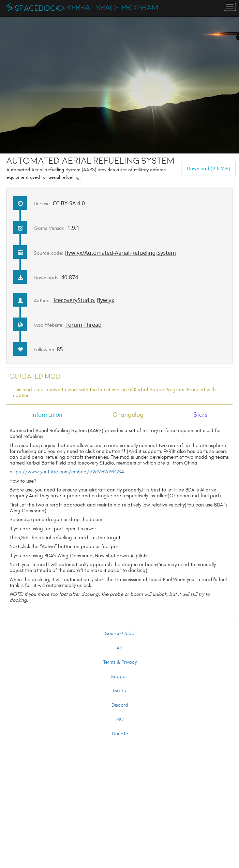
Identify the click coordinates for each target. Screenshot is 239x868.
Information (47, 415)
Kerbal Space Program (113, 8)
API (120, 648)
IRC (120, 719)
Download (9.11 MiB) (208, 169)
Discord (120, 705)
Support (120, 676)
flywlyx (106, 300)
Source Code (120, 634)
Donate (120, 734)
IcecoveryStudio (73, 300)
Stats (200, 415)
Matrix (120, 691)
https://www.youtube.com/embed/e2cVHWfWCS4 (67, 472)
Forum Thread (83, 325)
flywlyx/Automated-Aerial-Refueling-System (120, 253)
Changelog (128, 415)
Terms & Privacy (120, 662)
